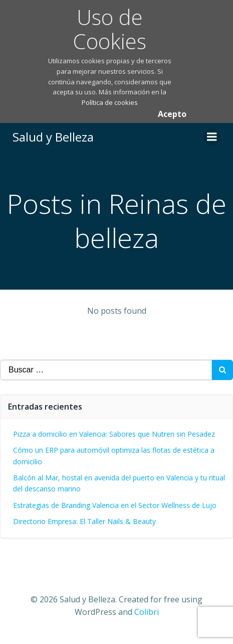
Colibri (147, 612)
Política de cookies (110, 102)
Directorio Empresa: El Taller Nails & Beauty (84, 521)
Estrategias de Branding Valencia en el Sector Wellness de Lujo (115, 505)
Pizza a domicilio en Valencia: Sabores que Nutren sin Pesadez (114, 434)
